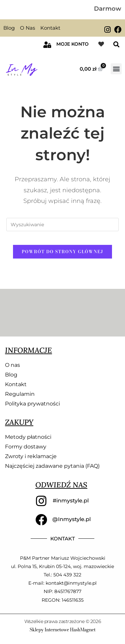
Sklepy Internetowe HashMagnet (62, 630)
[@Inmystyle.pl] (41, 520)
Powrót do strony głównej (62, 252)
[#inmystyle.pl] (41, 501)
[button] (116, 44)
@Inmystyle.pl (71, 519)
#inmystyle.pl (71, 501)
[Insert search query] (63, 225)
